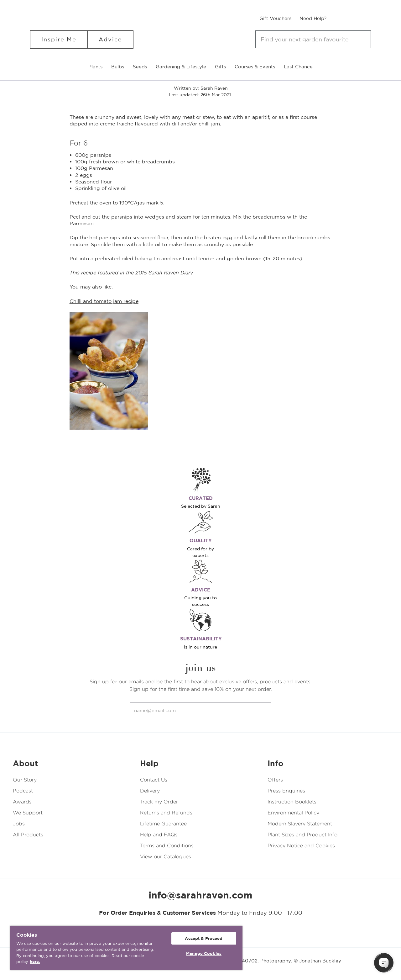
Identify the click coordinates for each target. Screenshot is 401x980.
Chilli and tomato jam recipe (104, 301)
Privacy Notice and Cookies (301, 846)
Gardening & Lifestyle (181, 67)
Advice (110, 39)
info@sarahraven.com (200, 895)
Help (149, 763)
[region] (126, 948)
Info (276, 763)
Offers (275, 780)
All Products (28, 835)
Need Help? (313, 18)
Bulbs (118, 67)
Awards (22, 802)
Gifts (220, 67)
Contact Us (154, 780)
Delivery (150, 791)
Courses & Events (255, 67)
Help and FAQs (159, 835)
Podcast (23, 791)
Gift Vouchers (275, 18)
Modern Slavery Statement (300, 824)
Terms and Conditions (167, 846)
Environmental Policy (293, 813)
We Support (28, 813)
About (25, 763)
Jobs (19, 824)
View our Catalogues (166, 857)
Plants (95, 67)
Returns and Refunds (166, 813)
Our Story (25, 780)
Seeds (140, 67)
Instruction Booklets (292, 802)
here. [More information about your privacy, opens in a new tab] (35, 962)
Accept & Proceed (204, 938)
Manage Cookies (204, 954)
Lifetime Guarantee (163, 824)
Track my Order (159, 802)
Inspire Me (59, 39)
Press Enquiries (286, 791)
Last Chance (298, 67)
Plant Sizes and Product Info (302, 835)
